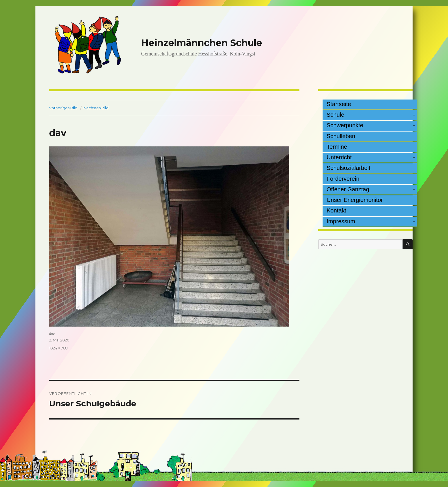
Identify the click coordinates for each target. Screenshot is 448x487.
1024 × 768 (58, 348)
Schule (335, 115)
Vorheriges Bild (63, 108)
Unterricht (339, 157)
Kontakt (336, 210)
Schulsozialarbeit (348, 168)
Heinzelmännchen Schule (202, 43)
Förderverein (343, 179)
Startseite (339, 104)
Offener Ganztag (348, 189)
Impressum (341, 221)
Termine (337, 147)
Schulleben (341, 136)
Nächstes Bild (96, 108)
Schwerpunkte (345, 125)
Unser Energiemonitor (355, 200)
